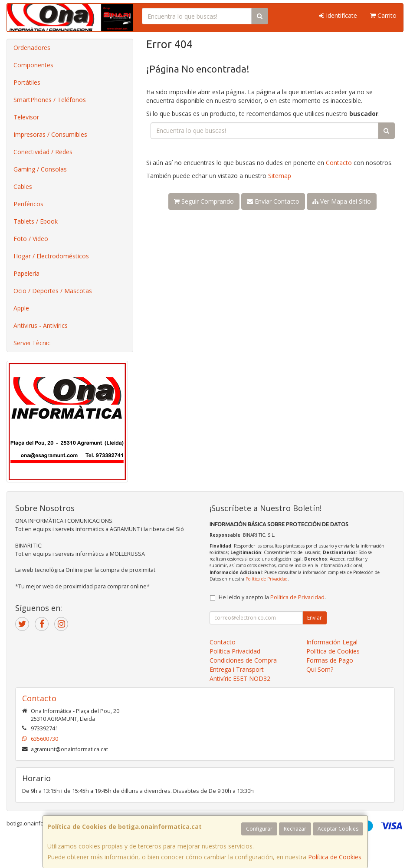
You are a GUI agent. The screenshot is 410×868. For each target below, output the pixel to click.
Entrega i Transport (237, 669)
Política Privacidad (235, 651)
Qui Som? (320, 669)
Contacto (339, 163)
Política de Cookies (335, 857)
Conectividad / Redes (43, 152)
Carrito (383, 15)
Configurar (259, 829)
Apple (21, 308)
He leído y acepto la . (272, 597)
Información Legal (332, 642)
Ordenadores (32, 48)
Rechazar (295, 829)
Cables (23, 186)
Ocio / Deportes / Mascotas (53, 291)
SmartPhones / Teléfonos (50, 100)
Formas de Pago (330, 660)
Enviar (315, 618)
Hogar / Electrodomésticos (51, 256)
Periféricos (28, 204)
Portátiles (27, 82)
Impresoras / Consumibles (50, 134)
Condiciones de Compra (243, 660)
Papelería (26, 273)
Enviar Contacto (273, 201)
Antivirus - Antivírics (41, 325)
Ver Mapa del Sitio (342, 201)
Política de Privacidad (267, 579)
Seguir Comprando (204, 201)
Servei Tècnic (32, 343)
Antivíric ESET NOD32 (240, 678)
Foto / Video (31, 239)
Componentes (33, 65)
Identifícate (338, 15)
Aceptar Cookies (338, 829)
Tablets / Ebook (36, 221)
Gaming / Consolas (40, 169)
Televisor (26, 117)
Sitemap (280, 176)
